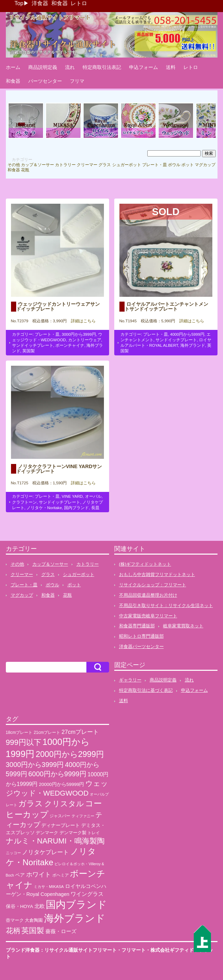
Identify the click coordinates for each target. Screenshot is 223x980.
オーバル (93, 496)
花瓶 (25, 170)
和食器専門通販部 (137, 626)
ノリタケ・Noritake (44, 508)
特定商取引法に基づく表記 (146, 690)
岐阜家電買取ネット (183, 626)
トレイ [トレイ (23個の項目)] (94, 833)
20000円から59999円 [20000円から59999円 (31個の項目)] (62, 784)
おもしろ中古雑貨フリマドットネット (157, 574)
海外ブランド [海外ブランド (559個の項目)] (75, 918)
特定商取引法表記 (102, 67)
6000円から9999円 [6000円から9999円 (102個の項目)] (57, 774)
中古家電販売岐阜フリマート (148, 616)
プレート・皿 (155, 165)
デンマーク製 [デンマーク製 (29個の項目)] (73, 833)
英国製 (29, 351)
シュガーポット (127, 165)
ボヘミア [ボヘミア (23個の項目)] (61, 875)
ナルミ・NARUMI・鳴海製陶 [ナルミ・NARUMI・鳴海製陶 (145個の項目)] (55, 841)
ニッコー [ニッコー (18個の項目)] (13, 853)
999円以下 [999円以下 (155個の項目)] (24, 742)
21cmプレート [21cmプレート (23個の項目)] (47, 733)
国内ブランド (76, 508)
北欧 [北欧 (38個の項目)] (40, 906)
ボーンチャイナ (70, 345)
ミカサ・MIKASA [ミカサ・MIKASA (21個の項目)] (49, 887)
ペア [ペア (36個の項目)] (20, 875)
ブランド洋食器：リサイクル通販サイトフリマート (61, 950)
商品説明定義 (43, 67)
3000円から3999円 (79, 334)
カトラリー (65, 165)
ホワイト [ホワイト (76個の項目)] (39, 874)
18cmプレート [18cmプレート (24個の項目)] (19, 733)
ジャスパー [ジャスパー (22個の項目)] (60, 816)
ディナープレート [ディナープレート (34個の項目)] (61, 825)
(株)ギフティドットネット (145, 564)
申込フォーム (144, 67)
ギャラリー (130, 680)
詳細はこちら (81, 321)
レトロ (79, 3)
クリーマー (87, 165)
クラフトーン (24, 502)
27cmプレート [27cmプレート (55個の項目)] (80, 732)
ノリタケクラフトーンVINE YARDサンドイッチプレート (59, 469)
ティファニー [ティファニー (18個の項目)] (83, 816)
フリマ (77, 81)
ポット (188, 165)
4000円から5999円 (187, 334)
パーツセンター (45, 81)
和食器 (60, 3)
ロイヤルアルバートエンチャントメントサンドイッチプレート (166, 306)
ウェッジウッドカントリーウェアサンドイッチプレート (58, 306)
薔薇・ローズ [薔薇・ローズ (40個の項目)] (61, 931)
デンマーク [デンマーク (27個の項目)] (47, 833)
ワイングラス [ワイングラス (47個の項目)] (87, 894)
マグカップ (205, 165)
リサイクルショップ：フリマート (153, 585)
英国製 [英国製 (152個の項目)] (33, 931)
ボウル (174, 165)
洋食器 (40, 3)
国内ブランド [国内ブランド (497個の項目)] (76, 905)
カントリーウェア (85, 340)
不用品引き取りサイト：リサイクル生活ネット (166, 605)
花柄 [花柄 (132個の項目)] (13, 931)
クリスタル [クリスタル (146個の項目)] (64, 804)
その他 (14, 165)
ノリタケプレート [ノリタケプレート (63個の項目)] (45, 852)
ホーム (13, 67)
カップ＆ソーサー (38, 165)
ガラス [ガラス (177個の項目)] (31, 804)
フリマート (134, 950)
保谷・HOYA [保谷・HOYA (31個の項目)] (19, 906)
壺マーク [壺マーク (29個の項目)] (15, 920)
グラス (105, 165)
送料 (171, 67)
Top (19, 3)
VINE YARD (72, 496)
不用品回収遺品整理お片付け (148, 595)
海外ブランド (193, 345)
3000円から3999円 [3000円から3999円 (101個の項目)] (35, 765)
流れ (70, 67)
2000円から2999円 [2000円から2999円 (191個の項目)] (70, 754)
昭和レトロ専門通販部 (141, 636)
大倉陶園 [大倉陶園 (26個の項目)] (34, 920)
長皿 (95, 508)
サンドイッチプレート (33, 345)
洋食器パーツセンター (141, 646)
